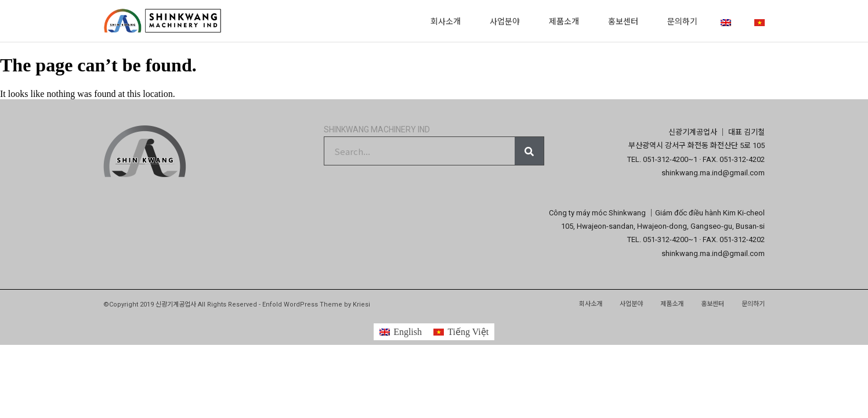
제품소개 (567, 21)
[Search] (529, 151)
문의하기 (682, 21)
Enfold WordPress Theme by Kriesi (316, 305)
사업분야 (508, 21)
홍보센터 (626, 21)
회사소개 (449, 21)
